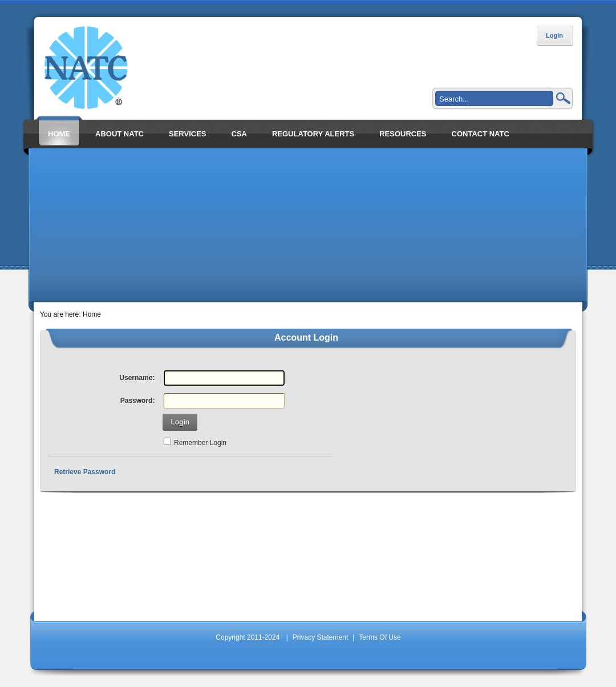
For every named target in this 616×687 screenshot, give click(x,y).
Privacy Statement (320, 637)
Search (564, 98)
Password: (138, 401)
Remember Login (200, 443)
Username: (137, 378)
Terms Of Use (380, 637)
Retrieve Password (85, 472)
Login (554, 35)
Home (92, 314)
